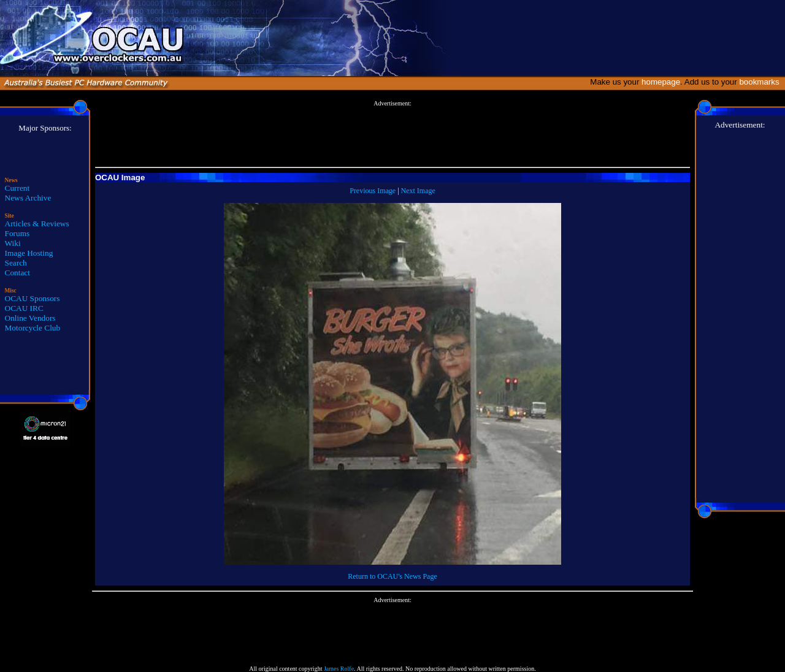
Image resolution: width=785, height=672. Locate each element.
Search (16, 263)
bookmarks (761, 82)
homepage (661, 82)
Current (17, 188)
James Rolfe (339, 669)
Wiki (13, 243)
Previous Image (373, 191)
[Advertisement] (392, 134)
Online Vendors (30, 318)
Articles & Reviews (37, 223)
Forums (17, 233)
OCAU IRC (24, 308)
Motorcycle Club (33, 328)
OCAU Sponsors (33, 298)
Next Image (418, 191)
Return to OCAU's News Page (392, 576)
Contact (17, 273)
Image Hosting (29, 253)
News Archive (28, 198)
